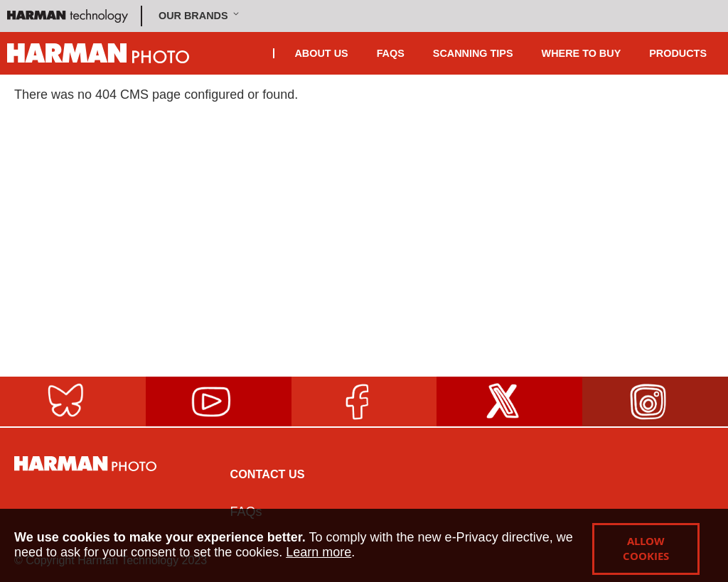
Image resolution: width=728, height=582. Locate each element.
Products (678, 53)
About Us (321, 53)
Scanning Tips (473, 53)
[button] (200, 16)
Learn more (318, 552)
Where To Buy (582, 53)
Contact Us (268, 474)
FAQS (391, 53)
